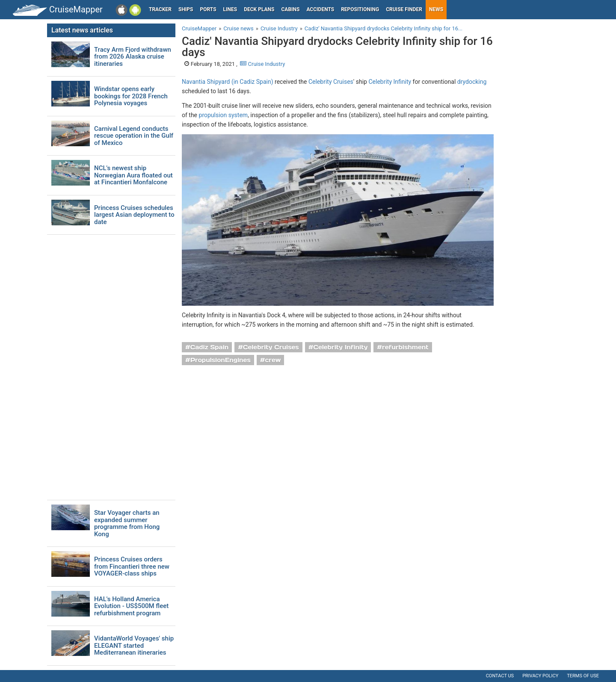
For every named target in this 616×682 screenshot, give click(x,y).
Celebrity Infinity (390, 82)
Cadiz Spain (210, 347)
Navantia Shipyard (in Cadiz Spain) (228, 82)
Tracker (160, 9)
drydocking (472, 82)
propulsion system (224, 115)
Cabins (290, 9)
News (436, 9)
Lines (230, 9)
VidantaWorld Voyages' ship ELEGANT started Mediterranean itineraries (134, 646)
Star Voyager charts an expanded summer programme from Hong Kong (127, 523)
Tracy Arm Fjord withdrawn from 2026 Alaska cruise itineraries (133, 57)
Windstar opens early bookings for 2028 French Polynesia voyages (131, 96)
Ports (208, 9)
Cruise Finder (404, 9)
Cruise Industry (262, 64)
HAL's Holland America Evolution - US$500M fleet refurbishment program (131, 606)
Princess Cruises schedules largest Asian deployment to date (134, 215)
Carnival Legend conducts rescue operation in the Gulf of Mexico (134, 136)
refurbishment (405, 347)
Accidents (320, 9)
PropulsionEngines (221, 360)
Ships (186, 9)
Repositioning (360, 9)
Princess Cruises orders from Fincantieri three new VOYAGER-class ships (132, 567)
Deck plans (259, 9)
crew (273, 360)
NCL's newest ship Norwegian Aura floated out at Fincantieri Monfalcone (133, 175)
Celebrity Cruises (331, 82)
